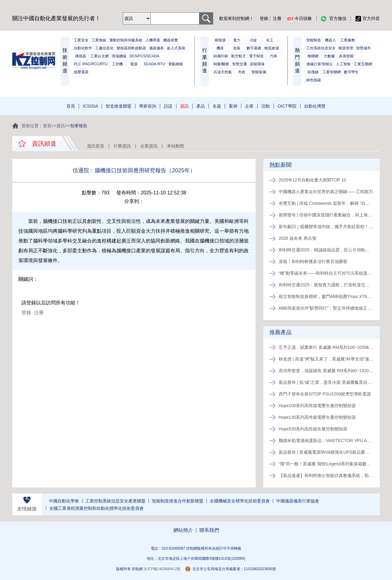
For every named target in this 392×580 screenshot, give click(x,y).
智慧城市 (364, 48)
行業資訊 (122, 146)
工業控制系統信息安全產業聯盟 (115, 501)
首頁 (71, 106)
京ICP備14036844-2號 (162, 569)
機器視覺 (171, 40)
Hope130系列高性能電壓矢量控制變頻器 (317, 417)
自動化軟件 (83, 48)
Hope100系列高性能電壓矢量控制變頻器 (317, 406)
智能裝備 (259, 72)
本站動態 (175, 146)
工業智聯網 (332, 72)
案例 (233, 106)
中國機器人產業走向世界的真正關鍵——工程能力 (326, 192)
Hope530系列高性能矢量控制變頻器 (313, 429)
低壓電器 (81, 72)
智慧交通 (239, 64)
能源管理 (346, 48)
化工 (270, 40)
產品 (201, 106)
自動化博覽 (315, 106)
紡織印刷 (221, 56)
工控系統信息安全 (321, 48)
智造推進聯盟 (119, 106)
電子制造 (256, 56)
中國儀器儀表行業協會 (298, 501)
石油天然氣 (223, 72)
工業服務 (348, 40)
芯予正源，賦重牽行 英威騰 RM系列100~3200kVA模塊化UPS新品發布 (326, 347)
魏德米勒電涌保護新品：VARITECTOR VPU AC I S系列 (326, 441)
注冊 (277, 18)
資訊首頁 (96, 146)
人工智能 (343, 64)
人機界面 (153, 40)
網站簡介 (183, 530)
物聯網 (313, 56)
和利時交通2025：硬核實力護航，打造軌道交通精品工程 (326, 285)
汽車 (273, 56)
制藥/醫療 (221, 64)
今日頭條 (300, 19)
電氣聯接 (175, 64)
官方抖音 (368, 19)
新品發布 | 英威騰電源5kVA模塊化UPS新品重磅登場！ (326, 452)
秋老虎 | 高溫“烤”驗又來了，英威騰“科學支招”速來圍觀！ (326, 359)
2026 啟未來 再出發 (298, 238)
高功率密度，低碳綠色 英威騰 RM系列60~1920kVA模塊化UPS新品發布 (326, 371)
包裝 (237, 48)
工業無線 (99, 40)
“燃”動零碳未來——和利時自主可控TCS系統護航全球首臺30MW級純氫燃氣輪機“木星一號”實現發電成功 (326, 273)
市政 (242, 72)
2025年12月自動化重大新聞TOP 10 (312, 180)
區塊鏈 (313, 72)
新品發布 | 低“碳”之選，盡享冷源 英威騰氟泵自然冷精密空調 (326, 382)
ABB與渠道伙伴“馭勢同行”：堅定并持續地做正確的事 (326, 308)
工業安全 (81, 40)
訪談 (168, 106)
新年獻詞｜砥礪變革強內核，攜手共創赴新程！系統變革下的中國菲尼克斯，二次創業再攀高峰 (326, 227)
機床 (220, 48)
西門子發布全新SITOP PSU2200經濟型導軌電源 (325, 394)
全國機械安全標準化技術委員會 (240, 501)
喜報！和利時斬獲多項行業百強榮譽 (313, 261)
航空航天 (239, 56)
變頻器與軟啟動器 (131, 48)
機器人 (330, 40)
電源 (134, 64)
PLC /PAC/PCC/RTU (91, 64)
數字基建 (254, 48)
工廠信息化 (104, 48)
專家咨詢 (148, 106)
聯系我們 (209, 530)
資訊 (184, 106)
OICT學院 (287, 106)
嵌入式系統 (176, 48)
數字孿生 (351, 72)
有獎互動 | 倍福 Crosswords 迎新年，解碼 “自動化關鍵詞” (326, 203)
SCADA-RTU (154, 64)
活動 (266, 106)
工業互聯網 (363, 64)
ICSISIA (90, 106)
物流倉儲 (272, 48)
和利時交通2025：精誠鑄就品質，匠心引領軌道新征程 (326, 250)
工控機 (117, 64)
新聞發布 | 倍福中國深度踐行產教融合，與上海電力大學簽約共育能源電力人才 (326, 215)
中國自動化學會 (64, 501)
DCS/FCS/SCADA (144, 56)
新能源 (220, 40)
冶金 (253, 40)
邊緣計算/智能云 (320, 64)
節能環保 (257, 64)
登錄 (264, 18)
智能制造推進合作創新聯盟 (178, 501)
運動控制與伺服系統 (126, 40)
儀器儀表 (156, 48)
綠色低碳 (314, 80)
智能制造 (314, 40)
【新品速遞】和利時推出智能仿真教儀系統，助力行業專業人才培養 (326, 475)
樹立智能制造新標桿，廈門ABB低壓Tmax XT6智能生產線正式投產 (326, 296)
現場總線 (119, 56)
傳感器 (81, 56)
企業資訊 (149, 146)
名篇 (217, 106)
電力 (237, 40)
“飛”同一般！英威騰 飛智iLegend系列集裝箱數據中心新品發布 (326, 464)
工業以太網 (100, 56)
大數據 (329, 56)
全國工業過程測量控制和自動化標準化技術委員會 (96, 508)
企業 (249, 106)
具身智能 (346, 56)
